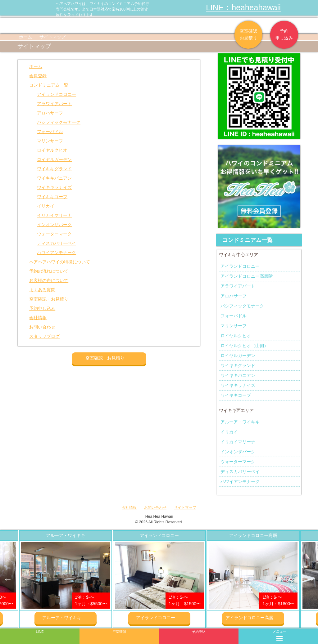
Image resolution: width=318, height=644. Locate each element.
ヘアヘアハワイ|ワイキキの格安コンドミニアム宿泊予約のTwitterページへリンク (312, 8)
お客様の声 (141, 25)
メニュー (279, 634)
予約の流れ (105, 25)
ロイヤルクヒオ (52, 150)
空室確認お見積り (248, 34)
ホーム (25, 37)
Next (310, 579)
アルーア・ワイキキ (240, 422)
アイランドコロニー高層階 (247, 276)
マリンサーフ (50, 141)
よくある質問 (177, 25)
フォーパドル (50, 132)
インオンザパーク (54, 225)
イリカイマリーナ (54, 215)
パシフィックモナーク (59, 122)
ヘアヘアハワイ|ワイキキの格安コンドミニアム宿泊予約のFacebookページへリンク (287, 8)
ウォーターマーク (54, 234)
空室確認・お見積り (49, 299)
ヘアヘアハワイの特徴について (60, 262)
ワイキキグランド (54, 169)
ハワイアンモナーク (57, 253)
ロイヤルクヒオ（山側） (244, 346)
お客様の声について (49, 280)
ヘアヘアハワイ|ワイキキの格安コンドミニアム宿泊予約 (28, 8)
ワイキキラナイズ (54, 187)
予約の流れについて (49, 271)
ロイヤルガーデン (54, 159)
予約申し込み (284, 34)
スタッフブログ (44, 336)
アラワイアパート (54, 104)
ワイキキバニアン (54, 178)
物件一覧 (34, 25)
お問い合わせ (42, 327)
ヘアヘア (70, 25)
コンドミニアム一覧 (49, 85)
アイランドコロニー (57, 94)
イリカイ (46, 206)
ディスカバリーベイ (57, 243)
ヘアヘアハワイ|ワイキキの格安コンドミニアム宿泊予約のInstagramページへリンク (299, 8)
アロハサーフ (50, 113)
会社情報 (213, 25)
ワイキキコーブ (52, 197)
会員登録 (38, 76)
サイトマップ (185, 508)
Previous (8, 579)
